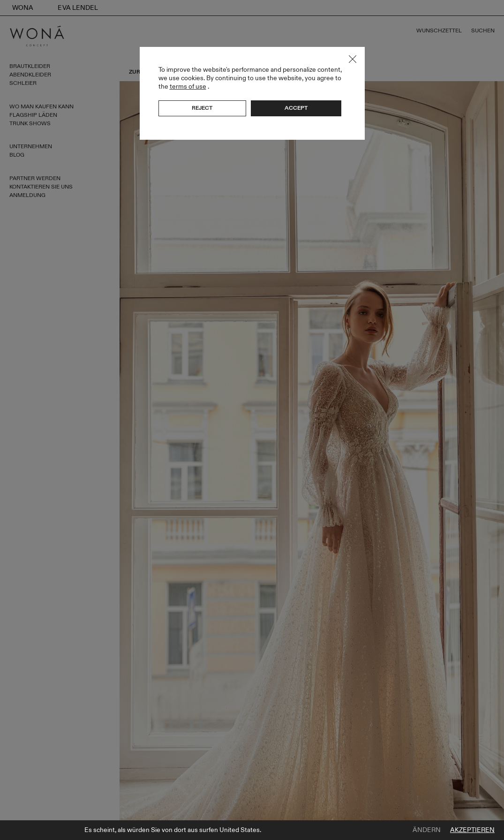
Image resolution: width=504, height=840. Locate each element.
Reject (202, 108)
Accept (296, 108)
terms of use (188, 87)
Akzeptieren (472, 830)
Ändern (427, 830)
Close (353, 59)
